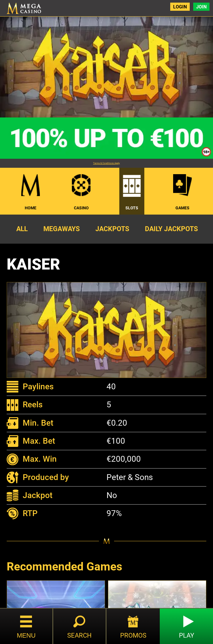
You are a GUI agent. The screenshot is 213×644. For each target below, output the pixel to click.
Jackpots (112, 229)
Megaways (62, 229)
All (22, 229)
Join (201, 7)
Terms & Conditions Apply (106, 163)
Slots (132, 208)
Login (180, 7)
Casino (81, 208)
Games (182, 208)
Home (31, 208)
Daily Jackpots (171, 229)
